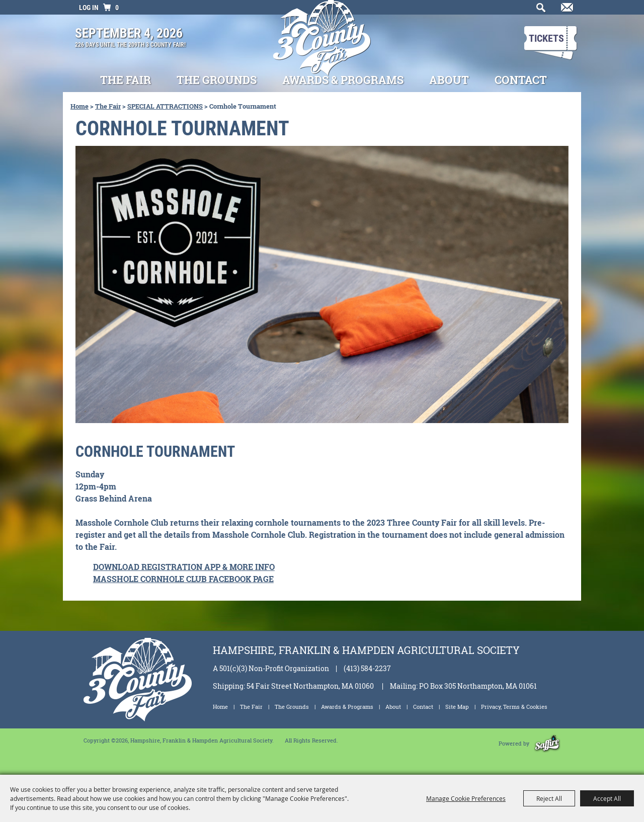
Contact (521, 80)
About (449, 80)
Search (539, 11)
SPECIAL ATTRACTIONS (165, 106)
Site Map (457, 707)
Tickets (546, 38)
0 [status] (117, 8)
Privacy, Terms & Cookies (514, 707)
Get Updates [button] (566, 11)
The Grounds (217, 80)
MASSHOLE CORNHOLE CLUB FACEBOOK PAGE (183, 579)
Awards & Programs (343, 80)
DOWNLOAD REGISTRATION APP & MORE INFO (184, 567)
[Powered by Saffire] (547, 743)
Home (79, 106)
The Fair (126, 80)
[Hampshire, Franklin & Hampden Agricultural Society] (322, 45)
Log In (89, 8)
